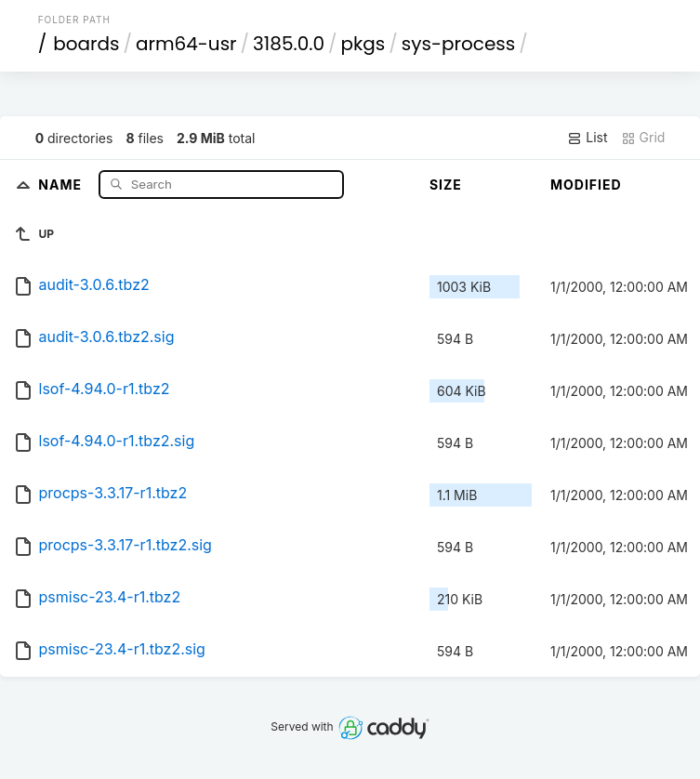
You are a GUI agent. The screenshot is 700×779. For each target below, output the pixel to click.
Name (62, 184)
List (587, 138)
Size (446, 185)
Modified (586, 185)
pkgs (363, 44)
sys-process (458, 44)
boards (86, 44)
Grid (643, 138)
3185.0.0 (289, 44)
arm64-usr (186, 44)
